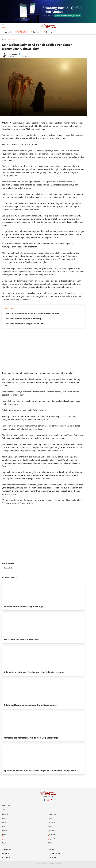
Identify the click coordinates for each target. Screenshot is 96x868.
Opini (50, 827)
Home (4, 40)
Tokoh (4, 843)
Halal (50, 818)
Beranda (8, 32)
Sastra (4, 835)
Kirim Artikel (7, 853)
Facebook (45, 801)
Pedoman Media (54, 853)
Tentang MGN (7, 849)
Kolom (4, 827)
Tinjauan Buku (53, 839)
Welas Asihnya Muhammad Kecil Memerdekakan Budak (33, 314)
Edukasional (52, 814)
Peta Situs (6, 858)
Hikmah (5, 822)
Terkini (36, 32)
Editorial (5, 814)
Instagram (48, 801)
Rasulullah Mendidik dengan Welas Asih (25, 324)
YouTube (52, 801)
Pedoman (5, 831)
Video (22, 32)
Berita (50, 810)
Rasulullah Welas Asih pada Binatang (24, 319)
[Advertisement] (43, 350)
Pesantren (52, 831)
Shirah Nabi (8, 568)
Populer (49, 32)
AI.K (4, 810)
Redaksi (51, 849)
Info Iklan (52, 858)
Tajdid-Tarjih (6, 839)
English (5, 818)
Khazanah (52, 822)
